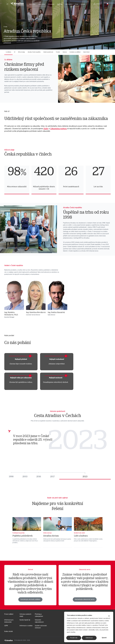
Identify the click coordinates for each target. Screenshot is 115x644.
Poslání (58, 52)
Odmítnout (89, 638)
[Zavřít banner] (109, 616)
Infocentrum (51, 4)
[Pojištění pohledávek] (27, 535)
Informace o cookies (26, 626)
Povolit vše (74, 638)
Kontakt (83, 4)
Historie (65, 52)
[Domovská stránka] (17, 4)
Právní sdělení (9, 614)
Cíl (15, 52)
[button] (7, 4)
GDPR (6, 626)
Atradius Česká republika (34, 52)
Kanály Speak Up (25, 620)
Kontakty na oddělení (75, 52)
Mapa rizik (60, 4)
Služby (46, 129)
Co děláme (8, 52)
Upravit (104, 638)
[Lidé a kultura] (88, 535)
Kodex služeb (9, 632)
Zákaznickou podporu (59, 129)
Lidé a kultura (69, 4)
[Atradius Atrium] (57, 535)
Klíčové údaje (21, 52)
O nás (77, 4)
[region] (57, 180)
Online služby (42, 4)
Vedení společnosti (48, 52)
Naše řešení (32, 4)
